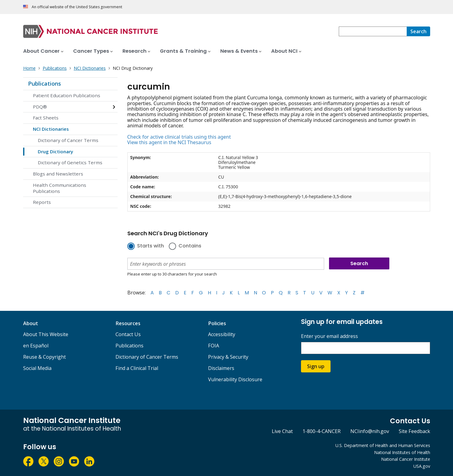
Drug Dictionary (55, 151)
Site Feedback (414, 431)
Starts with (150, 246)
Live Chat (282, 431)
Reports (42, 202)
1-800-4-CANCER (322, 431)
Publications (44, 83)
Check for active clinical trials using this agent (179, 137)
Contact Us (128, 334)
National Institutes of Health (402, 452)
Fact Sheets (46, 118)
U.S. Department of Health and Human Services (383, 445)
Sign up (316, 366)
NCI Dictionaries (51, 129)
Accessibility (222, 334)
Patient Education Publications (67, 95)
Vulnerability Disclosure (235, 379)
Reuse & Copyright (44, 357)
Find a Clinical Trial (137, 368)
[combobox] (373, 31)
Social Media (37, 368)
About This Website (46, 334)
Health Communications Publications (60, 188)
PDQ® (40, 107)
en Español (36, 346)
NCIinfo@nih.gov (370, 431)
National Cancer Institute (406, 459)
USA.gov (422, 466)
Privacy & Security (228, 357)
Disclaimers (221, 368)
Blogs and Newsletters (58, 174)
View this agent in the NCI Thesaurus (169, 142)
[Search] (418, 31)
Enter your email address (329, 336)
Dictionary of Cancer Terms (68, 140)
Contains (190, 246)
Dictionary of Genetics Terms (70, 162)
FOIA (214, 346)
